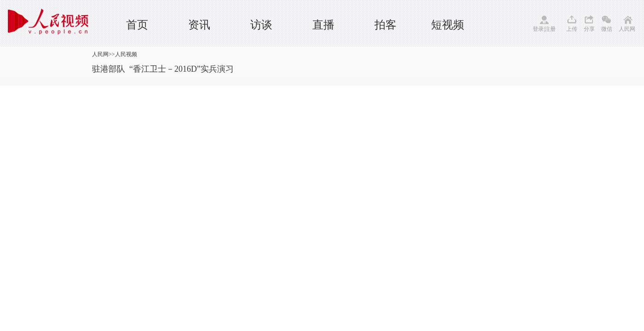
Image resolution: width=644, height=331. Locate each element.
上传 (572, 29)
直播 (323, 25)
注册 (550, 29)
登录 (538, 29)
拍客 (385, 25)
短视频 (448, 25)
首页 (137, 25)
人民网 (627, 29)
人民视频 (126, 54)
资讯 (199, 25)
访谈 (261, 25)
